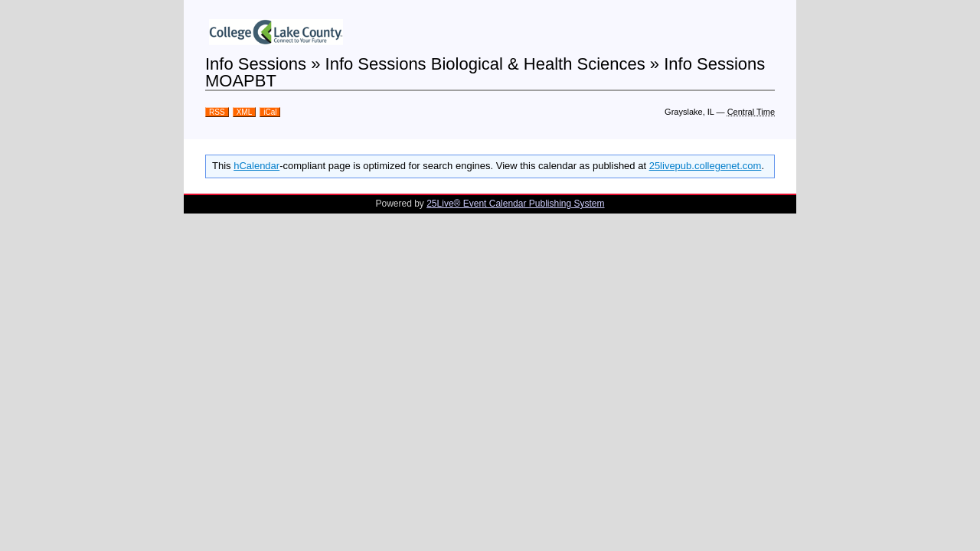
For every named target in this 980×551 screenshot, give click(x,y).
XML (245, 112)
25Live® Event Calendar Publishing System (515, 204)
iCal (270, 112)
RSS (217, 112)
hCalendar (256, 166)
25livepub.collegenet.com (706, 166)
